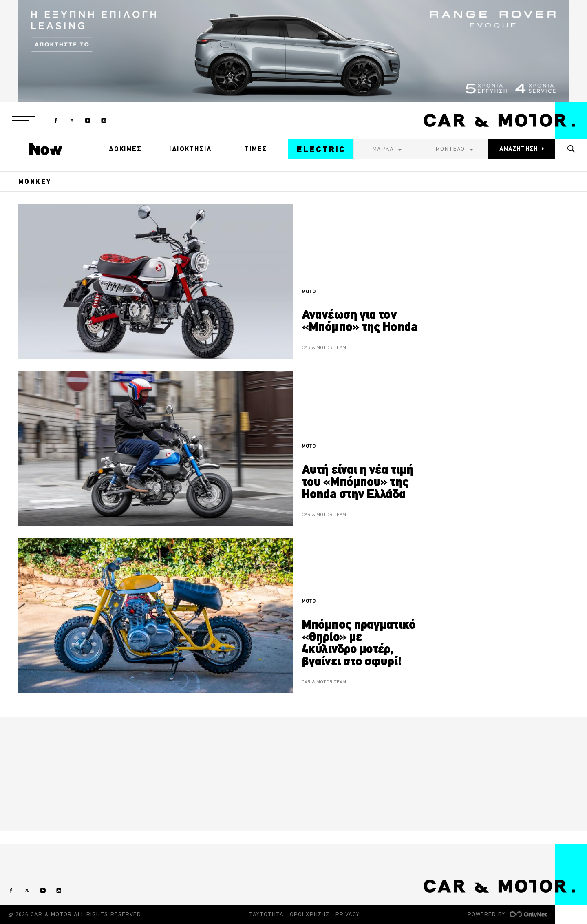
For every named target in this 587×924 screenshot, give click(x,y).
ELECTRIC (321, 149)
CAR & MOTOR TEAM (324, 348)
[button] (23, 120)
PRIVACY (348, 914)
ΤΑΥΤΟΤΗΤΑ (266, 914)
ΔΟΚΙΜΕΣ (125, 149)
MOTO (309, 291)
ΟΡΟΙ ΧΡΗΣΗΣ (310, 914)
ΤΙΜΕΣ (256, 149)
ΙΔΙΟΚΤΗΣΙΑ (191, 149)
